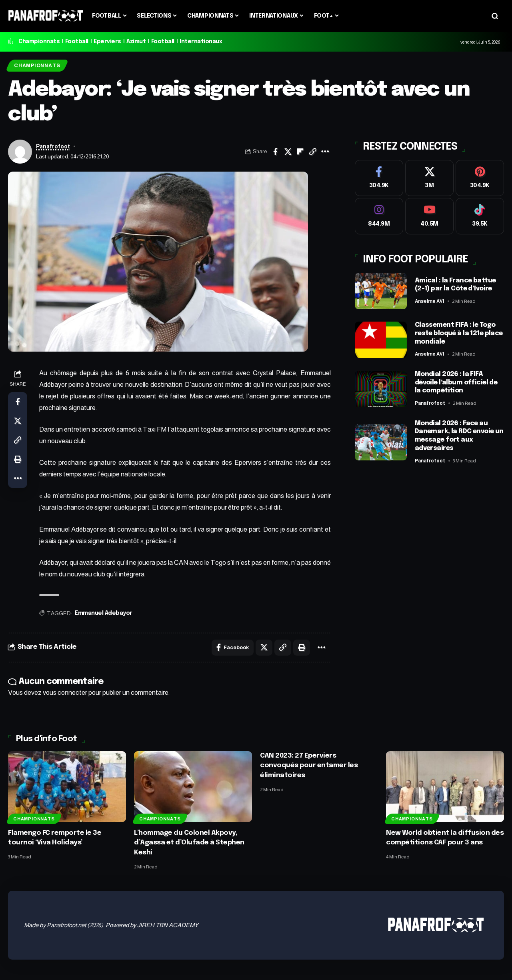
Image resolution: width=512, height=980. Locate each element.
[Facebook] (379, 176)
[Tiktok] (480, 215)
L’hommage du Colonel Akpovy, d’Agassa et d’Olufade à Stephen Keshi (189, 843)
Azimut (136, 42)
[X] (429, 176)
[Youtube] (429, 215)
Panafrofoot (53, 147)
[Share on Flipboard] (300, 152)
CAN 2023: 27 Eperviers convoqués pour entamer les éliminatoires (309, 766)
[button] (495, 16)
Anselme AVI (430, 300)
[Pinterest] (480, 176)
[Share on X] (288, 152)
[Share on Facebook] (276, 152)
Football (77, 42)
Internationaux (201, 42)
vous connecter (65, 693)
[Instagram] (379, 215)
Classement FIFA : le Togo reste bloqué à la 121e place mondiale (459, 332)
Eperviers (107, 42)
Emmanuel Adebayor (104, 613)
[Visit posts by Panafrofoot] (20, 152)
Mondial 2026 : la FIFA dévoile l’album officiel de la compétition (456, 381)
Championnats (39, 42)
